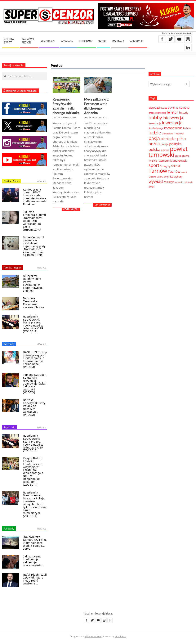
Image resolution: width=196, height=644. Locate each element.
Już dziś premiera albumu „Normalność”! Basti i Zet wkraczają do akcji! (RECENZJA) (34, 221)
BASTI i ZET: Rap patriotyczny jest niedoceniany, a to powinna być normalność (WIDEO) (35, 360)
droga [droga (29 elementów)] (151, 113)
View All (42, 181)
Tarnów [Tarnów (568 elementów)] (158, 171)
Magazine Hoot (94, 637)
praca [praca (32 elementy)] (178, 156)
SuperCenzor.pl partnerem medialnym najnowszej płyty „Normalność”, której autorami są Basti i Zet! (34, 246)
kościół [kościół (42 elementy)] (187, 128)
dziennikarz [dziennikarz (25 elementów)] (161, 113)
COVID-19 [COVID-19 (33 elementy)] (173, 108)
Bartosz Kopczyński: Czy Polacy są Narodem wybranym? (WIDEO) (34, 407)
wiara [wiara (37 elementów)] (160, 177)
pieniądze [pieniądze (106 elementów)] (169, 139)
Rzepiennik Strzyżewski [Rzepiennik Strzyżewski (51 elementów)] (173, 160)
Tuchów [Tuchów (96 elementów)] (174, 171)
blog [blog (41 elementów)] (151, 108)
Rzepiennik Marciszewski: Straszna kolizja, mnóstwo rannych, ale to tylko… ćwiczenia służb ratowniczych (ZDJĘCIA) (35, 504)
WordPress (120, 637)
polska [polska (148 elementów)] (154, 149)
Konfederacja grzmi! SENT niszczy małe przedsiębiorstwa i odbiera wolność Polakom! (35, 197)
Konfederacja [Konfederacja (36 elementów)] (156, 128)
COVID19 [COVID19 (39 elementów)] (184, 108)
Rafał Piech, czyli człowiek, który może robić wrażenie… (35, 579)
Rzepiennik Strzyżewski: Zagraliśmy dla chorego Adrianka (66, 106)
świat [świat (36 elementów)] (151, 187)
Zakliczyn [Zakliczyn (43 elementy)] (169, 182)
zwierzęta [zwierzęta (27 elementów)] (188, 182)
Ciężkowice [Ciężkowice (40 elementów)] (161, 108)
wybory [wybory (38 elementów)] (178, 177)
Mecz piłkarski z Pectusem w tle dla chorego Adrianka (96, 106)
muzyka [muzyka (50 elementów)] (179, 133)
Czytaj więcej (71, 209)
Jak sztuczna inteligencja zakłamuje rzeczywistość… (34, 561)
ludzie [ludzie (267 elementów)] (155, 133)
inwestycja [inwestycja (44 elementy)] (155, 123)
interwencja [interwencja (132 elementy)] (173, 118)
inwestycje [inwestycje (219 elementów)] (172, 123)
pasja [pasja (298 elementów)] (154, 138)
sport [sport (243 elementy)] (154, 165)
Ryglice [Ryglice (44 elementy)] (153, 161)
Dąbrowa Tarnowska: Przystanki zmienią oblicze (34, 303)
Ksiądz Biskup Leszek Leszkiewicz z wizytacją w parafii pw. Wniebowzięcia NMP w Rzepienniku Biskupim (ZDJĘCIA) (33, 472)
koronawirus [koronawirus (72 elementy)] (173, 128)
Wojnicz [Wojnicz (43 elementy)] (169, 177)
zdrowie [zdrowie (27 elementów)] (179, 182)
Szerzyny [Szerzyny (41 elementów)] (165, 166)
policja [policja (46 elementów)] (164, 144)
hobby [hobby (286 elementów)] (155, 117)
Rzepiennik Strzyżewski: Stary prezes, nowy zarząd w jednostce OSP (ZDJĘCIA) (33, 324)
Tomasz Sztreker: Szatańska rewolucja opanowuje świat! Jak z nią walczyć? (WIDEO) (35, 384)
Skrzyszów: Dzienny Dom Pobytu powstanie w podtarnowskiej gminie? (33, 283)
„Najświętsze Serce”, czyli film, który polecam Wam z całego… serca (35, 543)
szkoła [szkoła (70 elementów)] (176, 166)
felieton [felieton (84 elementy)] (173, 112)
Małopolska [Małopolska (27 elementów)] (167, 134)
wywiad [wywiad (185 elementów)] (156, 181)
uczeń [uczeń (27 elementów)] (184, 172)
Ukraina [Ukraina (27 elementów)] (152, 177)
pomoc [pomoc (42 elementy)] (165, 150)
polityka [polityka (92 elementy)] (175, 144)
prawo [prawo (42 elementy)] (185, 156)
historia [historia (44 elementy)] (184, 113)
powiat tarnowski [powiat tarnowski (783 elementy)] (168, 152)
